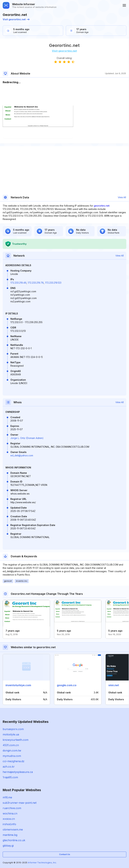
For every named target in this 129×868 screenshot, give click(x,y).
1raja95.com (10, 777)
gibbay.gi (8, 846)
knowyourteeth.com (16, 740)
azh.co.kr (9, 767)
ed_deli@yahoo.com (22, 455)
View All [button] (122, 197)
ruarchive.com (12, 808)
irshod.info (9, 824)
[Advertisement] (64, 94)
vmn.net (114, 685)
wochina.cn (10, 813)
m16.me (7, 797)
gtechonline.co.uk (14, 840)
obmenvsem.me (13, 829)
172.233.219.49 (18, 283)
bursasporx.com (13, 729)
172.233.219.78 (36, 283)
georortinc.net (102, 206)
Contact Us (65, 854)
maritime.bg (10, 835)
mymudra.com (12, 756)
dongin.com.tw (12, 750)
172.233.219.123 (53, 283)
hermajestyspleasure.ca (18, 772)
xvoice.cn (9, 819)
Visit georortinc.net (16, 19)
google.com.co (67, 685)
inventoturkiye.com (18, 685)
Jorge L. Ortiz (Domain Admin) (27, 438)
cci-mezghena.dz (14, 761)
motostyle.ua (11, 734)
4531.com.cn (11, 745)
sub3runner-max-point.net (20, 803)
